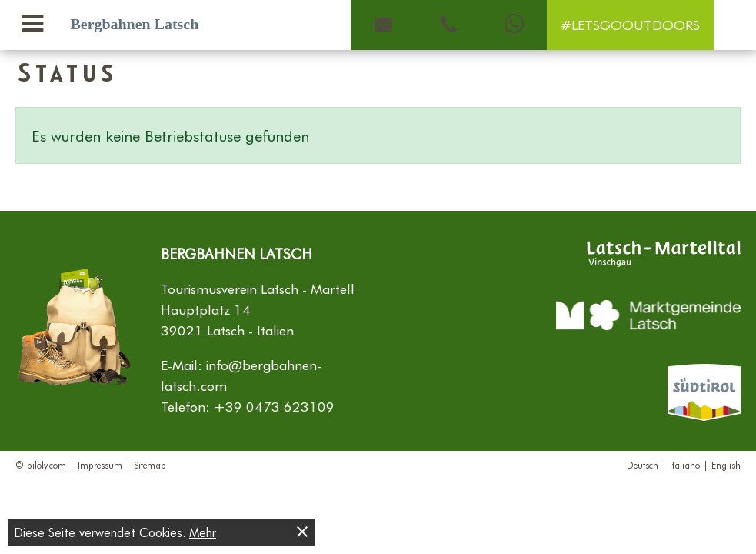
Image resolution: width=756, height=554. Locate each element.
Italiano (685, 465)
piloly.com (47, 465)
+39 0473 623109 (274, 406)
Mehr (203, 532)
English (726, 465)
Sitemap (150, 465)
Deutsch (643, 465)
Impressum (100, 465)
